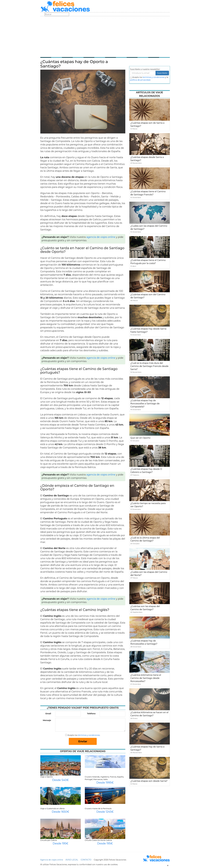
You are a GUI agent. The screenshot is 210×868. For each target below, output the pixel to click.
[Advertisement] (105, 36)
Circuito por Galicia (49, 840)
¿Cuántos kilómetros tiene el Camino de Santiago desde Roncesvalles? (146, 678)
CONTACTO (86, 860)
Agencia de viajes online (52, 860)
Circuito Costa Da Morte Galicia (98, 840)
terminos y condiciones (154, 77)
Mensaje (47, 720)
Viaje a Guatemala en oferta (52, 808)
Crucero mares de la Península (98, 808)
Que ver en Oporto (140, 438)
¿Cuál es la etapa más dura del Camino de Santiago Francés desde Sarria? (150, 366)
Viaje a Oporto (47, 777)
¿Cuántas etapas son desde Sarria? (149, 781)
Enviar (83, 741)
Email (48, 714)
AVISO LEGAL (72, 860)
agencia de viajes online (101, 237)
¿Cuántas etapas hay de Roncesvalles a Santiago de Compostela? (145, 404)
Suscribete (162, 73)
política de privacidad (140, 80)
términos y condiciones (89, 735)
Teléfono (91, 714)
